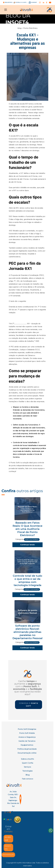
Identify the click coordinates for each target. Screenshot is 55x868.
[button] (5, 10)
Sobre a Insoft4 (27, 759)
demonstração (8, 855)
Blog (28, 775)
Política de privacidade (27, 749)
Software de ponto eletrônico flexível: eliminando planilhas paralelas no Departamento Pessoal (27, 632)
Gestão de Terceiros (27, 741)
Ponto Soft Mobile (27, 733)
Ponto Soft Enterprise (27, 729)
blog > (20, 28)
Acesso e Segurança (27, 737)
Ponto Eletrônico (30, 28)
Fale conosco (28, 779)
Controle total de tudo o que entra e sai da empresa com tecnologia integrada (27, 580)
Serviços (27, 767)
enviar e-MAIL (8, 847)
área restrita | (9, 2)
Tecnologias (27, 771)
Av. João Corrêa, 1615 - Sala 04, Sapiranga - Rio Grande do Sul (13, 799)
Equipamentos (27, 745)
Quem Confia (28, 763)
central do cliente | (21, 2)
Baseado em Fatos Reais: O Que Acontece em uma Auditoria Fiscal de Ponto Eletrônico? (27, 529)
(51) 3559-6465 (8, 839)
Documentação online (27, 753)
